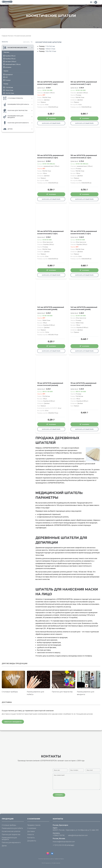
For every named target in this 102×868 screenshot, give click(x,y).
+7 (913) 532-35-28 (59, 845)
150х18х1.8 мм (51, 51)
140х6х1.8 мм (50, 49)
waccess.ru (48, 863)
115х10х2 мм (50, 46)
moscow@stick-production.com (64, 842)
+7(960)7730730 (59, 835)
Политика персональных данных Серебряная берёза (51, 859)
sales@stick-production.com (78, 835)
